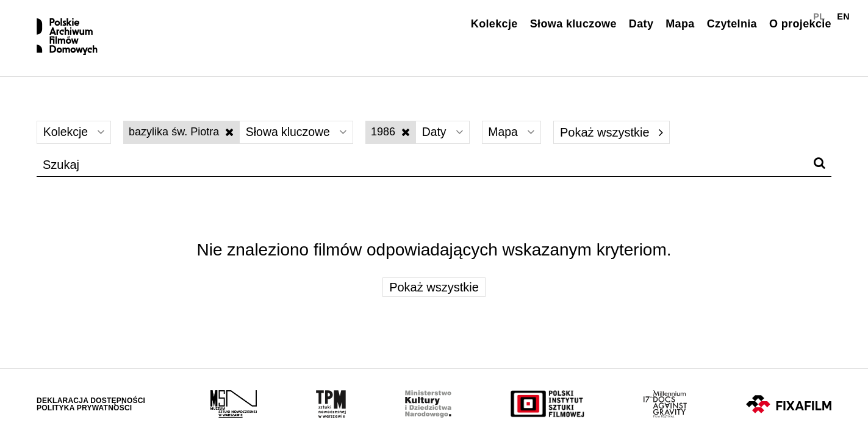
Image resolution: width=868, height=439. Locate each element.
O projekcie (800, 24)
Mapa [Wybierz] (521, 138)
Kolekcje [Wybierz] (75, 138)
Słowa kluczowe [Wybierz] (300, 138)
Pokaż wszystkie (621, 138)
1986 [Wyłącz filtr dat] (396, 137)
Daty (641, 24)
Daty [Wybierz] (450, 138)
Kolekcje (494, 24)
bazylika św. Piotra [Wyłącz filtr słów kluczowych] (184, 137)
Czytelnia (732, 24)
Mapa (680, 24)
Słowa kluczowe (573, 24)
